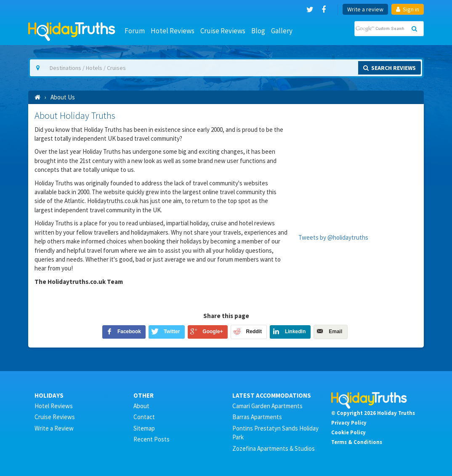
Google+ (213, 332)
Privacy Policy (349, 423)
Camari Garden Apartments (267, 406)
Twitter (172, 332)
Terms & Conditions (357, 442)
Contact (144, 417)
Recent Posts (152, 439)
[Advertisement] (358, 163)
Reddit (254, 332)
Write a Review (54, 428)
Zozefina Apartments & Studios (274, 448)
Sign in (408, 9)
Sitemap (144, 428)
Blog (258, 31)
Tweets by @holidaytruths (333, 237)
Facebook (129, 332)
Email (335, 332)
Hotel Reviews (173, 31)
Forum (135, 31)
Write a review (365, 9)
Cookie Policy (348, 432)
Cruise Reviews (223, 31)
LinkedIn (295, 332)
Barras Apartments (257, 417)
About (141, 406)
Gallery (282, 31)
